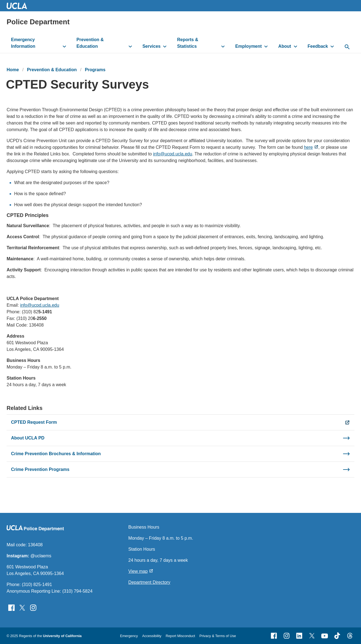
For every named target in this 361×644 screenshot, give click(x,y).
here (308, 147)
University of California (62, 636)
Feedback (318, 46)
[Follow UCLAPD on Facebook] (11, 607)
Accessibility (152, 636)
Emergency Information (23, 43)
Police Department (38, 22)
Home (13, 70)
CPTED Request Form (34, 422)
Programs (95, 70)
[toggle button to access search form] (347, 47)
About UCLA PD (28, 438)
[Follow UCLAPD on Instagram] (33, 607)
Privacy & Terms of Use (218, 636)
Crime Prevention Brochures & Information (56, 454)
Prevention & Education (90, 43)
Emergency (129, 636)
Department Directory (149, 582)
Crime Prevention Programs (40, 469)
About (285, 46)
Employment (248, 46)
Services (151, 46)
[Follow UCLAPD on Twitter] (22, 607)
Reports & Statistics (188, 43)
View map (138, 571)
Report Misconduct (180, 636)
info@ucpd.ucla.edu (173, 154)
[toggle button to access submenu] (64, 46)
